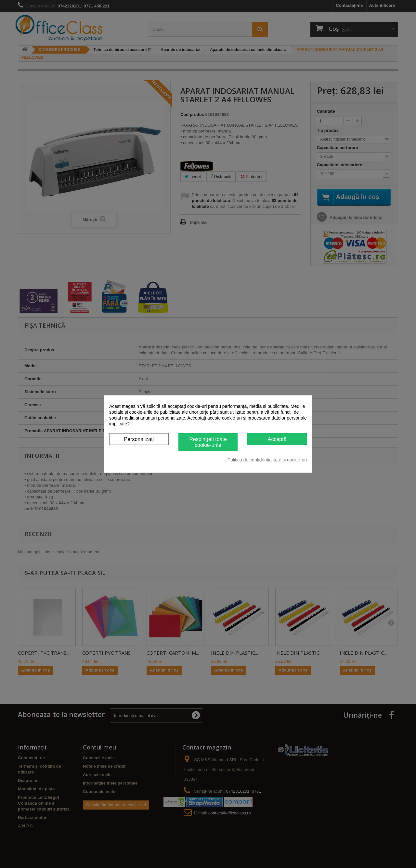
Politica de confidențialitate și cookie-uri (267, 460)
